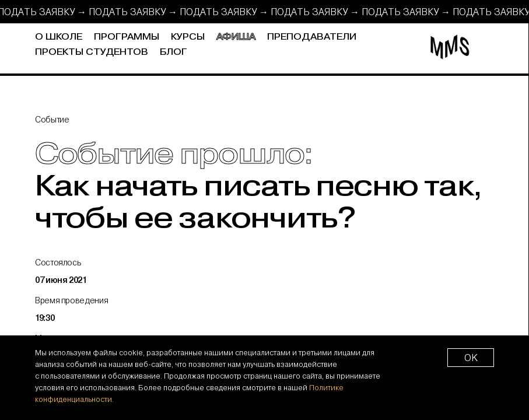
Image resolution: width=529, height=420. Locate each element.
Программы (127, 37)
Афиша (236, 37)
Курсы (188, 37)
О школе (59, 37)
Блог (174, 52)
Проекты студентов (92, 52)
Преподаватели (312, 37)
